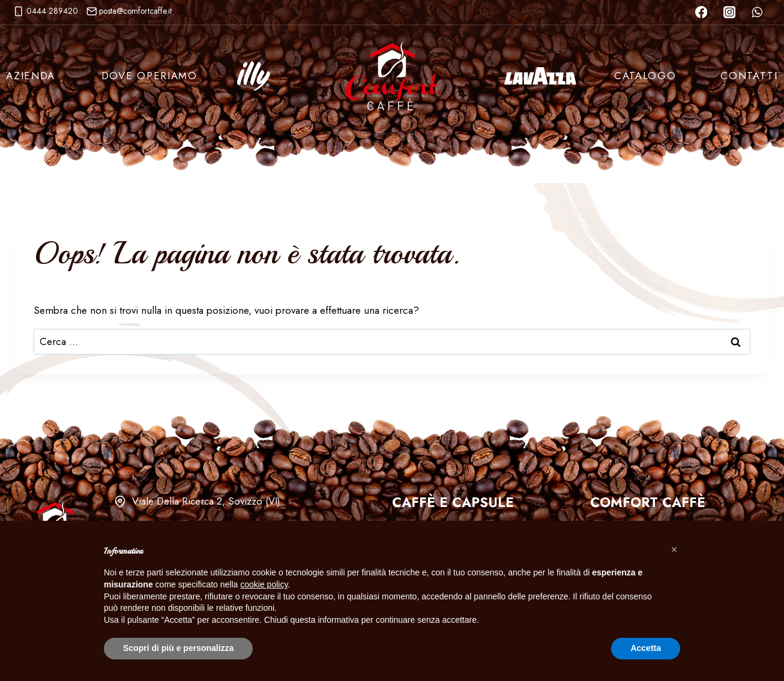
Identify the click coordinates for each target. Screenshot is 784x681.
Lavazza (540, 76)
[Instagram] (729, 12)
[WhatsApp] (757, 12)
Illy (254, 76)
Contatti (749, 76)
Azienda (31, 76)
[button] (674, 550)
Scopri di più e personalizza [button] (178, 648)
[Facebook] (701, 12)
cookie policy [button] (264, 584)
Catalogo (645, 76)
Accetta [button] (646, 648)
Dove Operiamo (149, 76)
